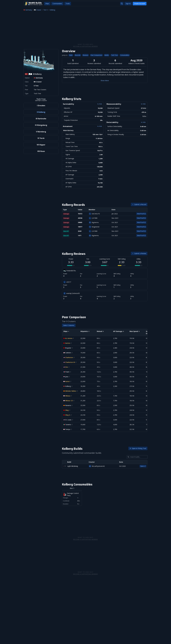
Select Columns (69, 325)
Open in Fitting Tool (138, 448)
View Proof (141, 214)
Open (143, 466)
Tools (68, 4)
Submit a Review (139, 253)
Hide (100, 104)
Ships (47, 4)
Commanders (57, 4)
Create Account (140, 4)
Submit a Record (139, 204)
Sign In (128, 4)
